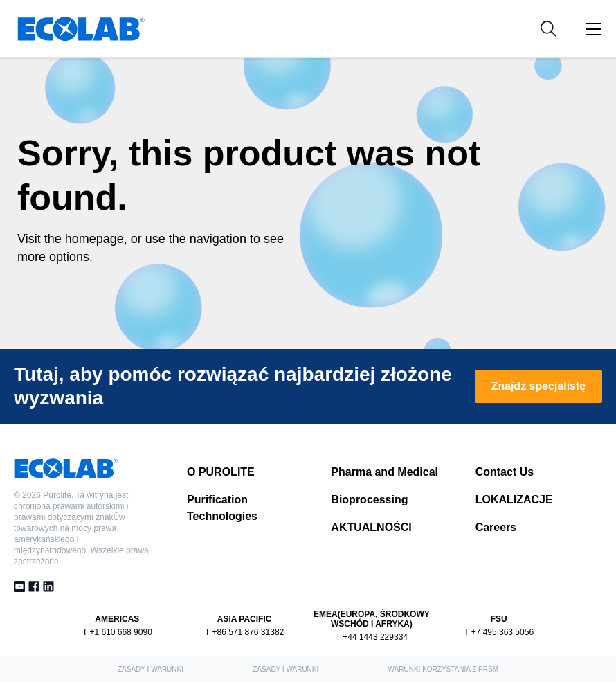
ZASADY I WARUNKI (151, 669)
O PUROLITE (221, 472)
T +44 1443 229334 (372, 637)
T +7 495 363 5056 (499, 632)
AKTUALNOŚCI (371, 527)
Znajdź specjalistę (538, 386)
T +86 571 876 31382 (244, 632)
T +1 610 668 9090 (117, 632)
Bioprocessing (369, 500)
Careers (496, 527)
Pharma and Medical (384, 472)
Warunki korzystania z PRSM (443, 669)
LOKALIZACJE (514, 500)
